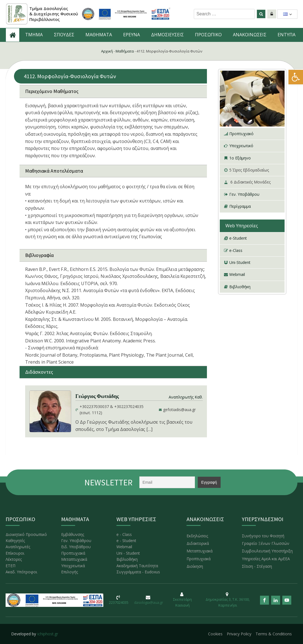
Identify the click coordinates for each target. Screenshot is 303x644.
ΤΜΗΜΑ (34, 35)
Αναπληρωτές (18, 547)
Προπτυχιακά (73, 553)
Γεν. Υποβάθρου (244, 194)
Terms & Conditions (274, 634)
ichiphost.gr (48, 634)
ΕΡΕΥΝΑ (132, 35)
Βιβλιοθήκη (240, 287)
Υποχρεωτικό (241, 146)
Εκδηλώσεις (197, 536)
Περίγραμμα (240, 206)
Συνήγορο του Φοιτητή (263, 536)
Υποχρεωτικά (73, 566)
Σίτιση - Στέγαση (257, 566)
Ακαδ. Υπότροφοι (21, 572)
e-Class (236, 250)
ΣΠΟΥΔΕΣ (64, 35)
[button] (296, 77)
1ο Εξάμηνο (240, 158)
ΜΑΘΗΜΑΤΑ (99, 35)
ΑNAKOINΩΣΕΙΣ (250, 35)
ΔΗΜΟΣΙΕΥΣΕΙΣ (167, 35)
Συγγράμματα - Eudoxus (138, 572)
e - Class (124, 534)
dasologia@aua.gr (149, 602)
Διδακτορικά (198, 543)
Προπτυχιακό (241, 134)
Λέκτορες (14, 559)
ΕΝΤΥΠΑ (287, 35)
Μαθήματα (125, 51)
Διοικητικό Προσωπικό (26, 534)
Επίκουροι (15, 553)
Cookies (215, 634)
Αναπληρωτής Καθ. (186, 397)
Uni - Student (128, 553)
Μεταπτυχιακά (74, 559)
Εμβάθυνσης (73, 534)
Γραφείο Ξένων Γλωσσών (266, 543)
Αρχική (107, 51)
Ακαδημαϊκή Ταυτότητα (137, 566)
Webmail (237, 274)
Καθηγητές (15, 541)
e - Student (126, 541)
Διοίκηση (195, 566)
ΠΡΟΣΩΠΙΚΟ (208, 35)
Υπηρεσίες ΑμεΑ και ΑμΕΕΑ (266, 559)
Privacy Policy (239, 634)
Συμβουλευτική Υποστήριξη (267, 551)
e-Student (238, 238)
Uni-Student (240, 262)
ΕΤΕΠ (10, 566)
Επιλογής (70, 572)
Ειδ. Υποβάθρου (76, 547)
